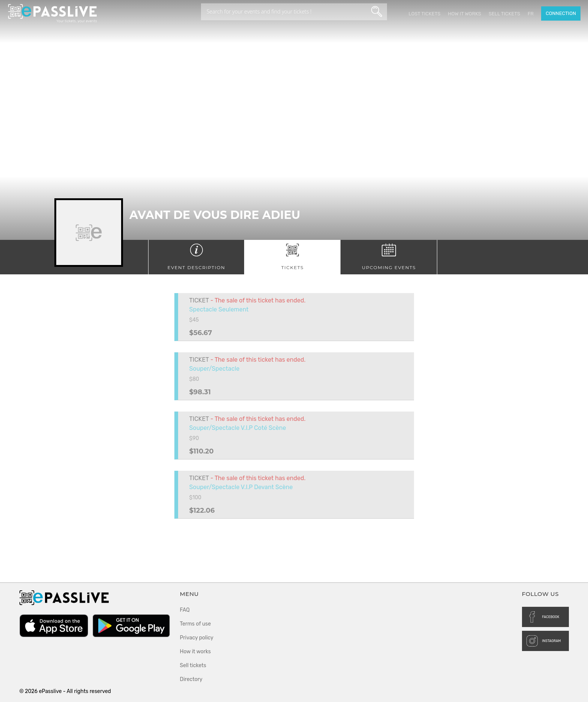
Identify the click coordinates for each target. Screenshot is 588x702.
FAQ (185, 610)
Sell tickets (504, 14)
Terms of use (196, 624)
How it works (464, 14)
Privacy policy (197, 638)
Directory (191, 679)
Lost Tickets (424, 14)
